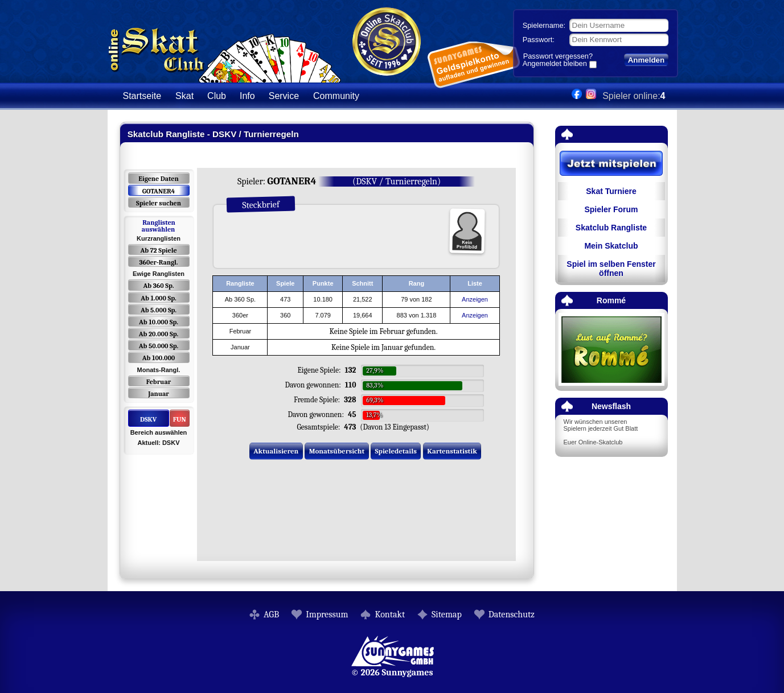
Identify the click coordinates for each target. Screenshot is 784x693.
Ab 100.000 (159, 358)
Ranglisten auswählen (159, 226)
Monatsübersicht (337, 451)
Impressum (327, 614)
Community (336, 96)
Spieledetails (396, 451)
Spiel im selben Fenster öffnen (611, 269)
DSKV (148, 419)
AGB (271, 614)
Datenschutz (512, 614)
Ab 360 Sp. (159, 286)
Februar (159, 382)
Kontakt (390, 614)
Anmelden (646, 60)
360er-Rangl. (158, 262)
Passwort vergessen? (558, 56)
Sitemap (447, 614)
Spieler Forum (611, 209)
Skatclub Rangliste (611, 228)
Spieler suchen (159, 203)
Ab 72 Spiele (158, 250)
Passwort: (539, 40)
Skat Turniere (611, 191)
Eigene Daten (158, 179)
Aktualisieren (276, 451)
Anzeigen (475, 299)
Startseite (142, 96)
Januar (159, 394)
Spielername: (544, 25)
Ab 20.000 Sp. (159, 334)
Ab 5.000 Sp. (159, 310)
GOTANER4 (159, 191)
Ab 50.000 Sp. (159, 346)
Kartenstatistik (452, 451)
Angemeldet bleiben (555, 64)
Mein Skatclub (611, 246)
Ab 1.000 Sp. (159, 298)
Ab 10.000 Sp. (159, 322)
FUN (180, 419)
